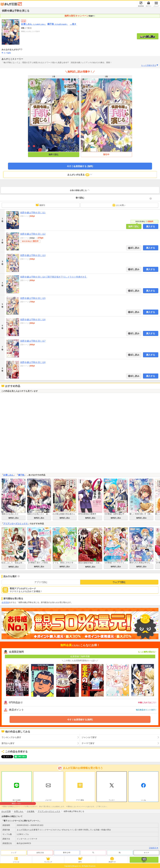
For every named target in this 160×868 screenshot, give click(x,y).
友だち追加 (17, 800)
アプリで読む (41, 582)
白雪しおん (34, 24)
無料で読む (54, 154)
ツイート (6, 757)
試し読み (135, 248)
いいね (143, 800)
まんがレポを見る (80, 175)
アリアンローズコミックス (15, 524)
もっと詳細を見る (150, 65)
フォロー (112, 800)
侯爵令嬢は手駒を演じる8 (33, 362)
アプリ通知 (80, 800)
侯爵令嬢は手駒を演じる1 (33, 213)
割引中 (106, 154)
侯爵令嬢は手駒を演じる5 (33, 298)
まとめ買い (119, 205)
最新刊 (40, 205)
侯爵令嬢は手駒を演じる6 (33, 320)
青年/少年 (67, 853)
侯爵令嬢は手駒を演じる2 (33, 234)
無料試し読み (14, 518)
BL (120, 853)
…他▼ (73, 24)
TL (93, 853)
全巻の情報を (80, 190)
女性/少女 (40, 853)
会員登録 (5, 602)
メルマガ (48, 800)
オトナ (146, 853)
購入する (151, 226)
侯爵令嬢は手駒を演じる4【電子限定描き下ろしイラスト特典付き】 (54, 277)
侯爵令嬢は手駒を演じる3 (33, 255)
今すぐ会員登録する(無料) (80, 720)
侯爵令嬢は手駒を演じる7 (33, 341)
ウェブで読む (119, 582)
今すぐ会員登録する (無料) (80, 166)
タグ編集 (7, 53)
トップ (14, 853)
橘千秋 (58, 24)
